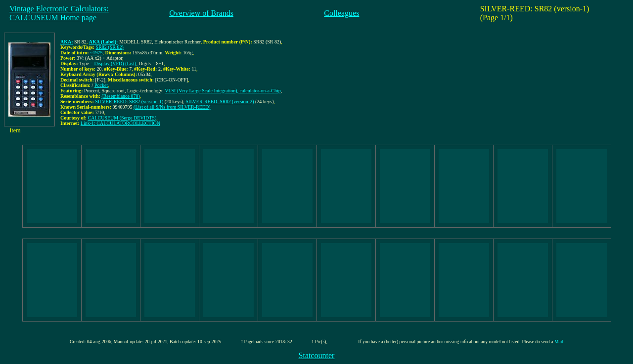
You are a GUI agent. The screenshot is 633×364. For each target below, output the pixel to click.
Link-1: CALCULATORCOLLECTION (120, 123)
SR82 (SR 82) (110, 47)
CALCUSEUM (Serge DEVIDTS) (122, 118)
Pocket (101, 85)
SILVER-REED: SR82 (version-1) (129, 101)
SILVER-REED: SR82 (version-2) (220, 101)
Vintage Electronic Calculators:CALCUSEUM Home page (59, 13)
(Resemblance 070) (120, 96)
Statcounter (317, 355)
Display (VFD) (109, 63)
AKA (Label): (104, 42)
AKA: (67, 42)
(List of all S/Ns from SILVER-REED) (172, 107)
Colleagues (341, 13)
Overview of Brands (201, 13)
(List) (131, 63)
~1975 (96, 53)
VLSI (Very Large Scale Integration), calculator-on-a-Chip (223, 91)
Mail (559, 342)
